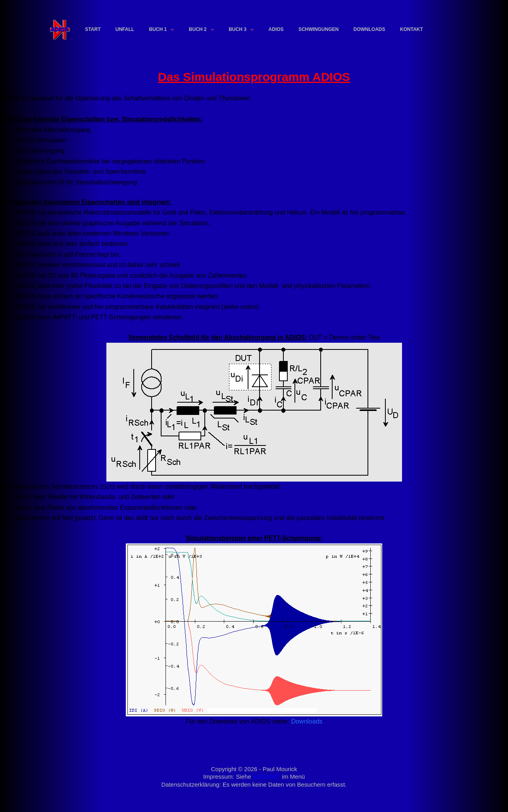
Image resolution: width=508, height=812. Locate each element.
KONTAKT (267, 776)
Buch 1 (163, 30)
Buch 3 (243, 30)
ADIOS (276, 29)
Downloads (369, 29)
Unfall (125, 29)
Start (93, 29)
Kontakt (412, 29)
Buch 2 (203, 30)
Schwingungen (318, 29)
